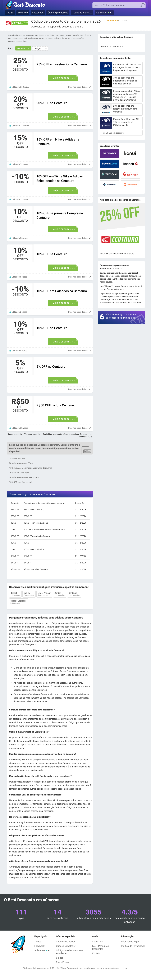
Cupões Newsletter (66, 946)
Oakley (29, 594)
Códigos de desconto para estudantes (70, 952)
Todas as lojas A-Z (82, 13)
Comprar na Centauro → (112, 46)
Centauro (74, 594)
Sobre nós (97, 942)
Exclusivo (23, 13)
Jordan (60, 594)
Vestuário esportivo (32, 434)
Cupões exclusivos (66, 942)
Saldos (60, 958)
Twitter (38, 942)
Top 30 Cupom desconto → (115, 133)
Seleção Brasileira (19, 602)
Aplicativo (101, 13)
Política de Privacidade (133, 946)
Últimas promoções (58, 13)
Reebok (15, 594)
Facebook (39, 946)
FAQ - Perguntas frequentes (100, 947)
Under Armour (44, 594)
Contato (96, 953)
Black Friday (17, 822)
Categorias (38, 13)
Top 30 (10, 13)
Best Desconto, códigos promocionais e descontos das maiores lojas (29, 5)
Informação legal (130, 942)
